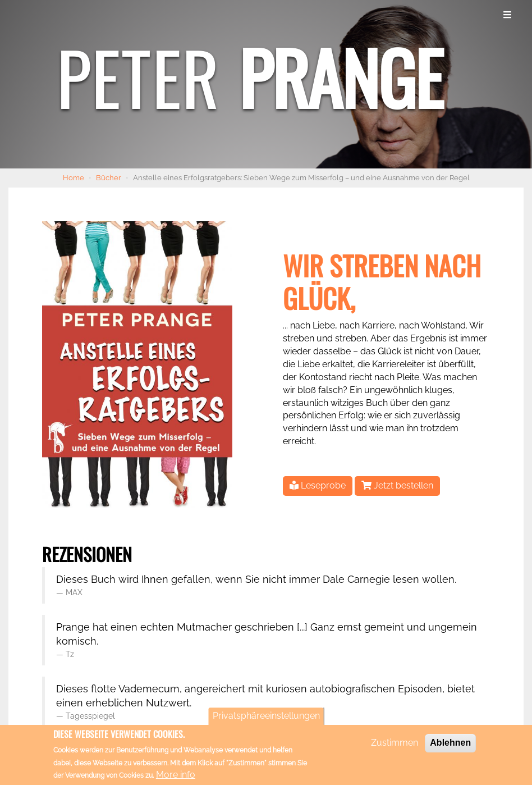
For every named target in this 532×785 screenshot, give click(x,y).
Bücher (109, 178)
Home (74, 178)
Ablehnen (450, 746)
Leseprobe (318, 485)
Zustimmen (395, 746)
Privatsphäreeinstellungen (266, 719)
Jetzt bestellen (397, 485)
